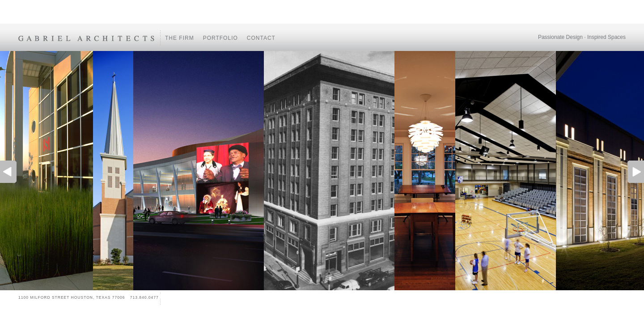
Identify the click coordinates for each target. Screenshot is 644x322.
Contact (261, 38)
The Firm (180, 38)
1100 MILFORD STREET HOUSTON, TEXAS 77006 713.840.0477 (89, 297)
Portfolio (220, 38)
